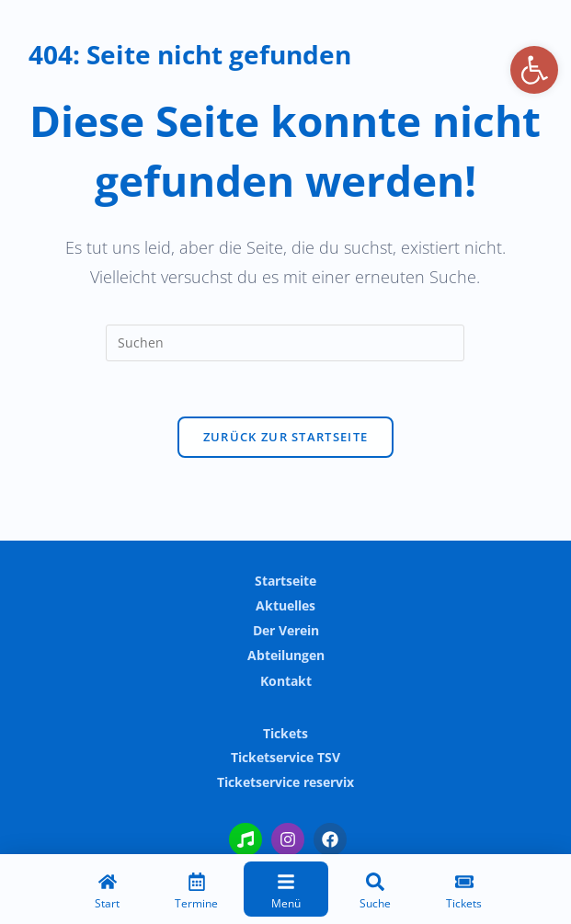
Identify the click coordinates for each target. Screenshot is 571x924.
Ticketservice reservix (285, 782)
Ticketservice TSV (285, 757)
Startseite (285, 581)
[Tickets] (464, 894)
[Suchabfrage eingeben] (285, 343)
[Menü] (286, 894)
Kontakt (286, 681)
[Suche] (375, 894)
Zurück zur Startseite (285, 437)
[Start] (108, 894)
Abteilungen (286, 655)
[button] (534, 70)
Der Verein (286, 630)
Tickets (285, 733)
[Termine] (197, 894)
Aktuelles (285, 605)
